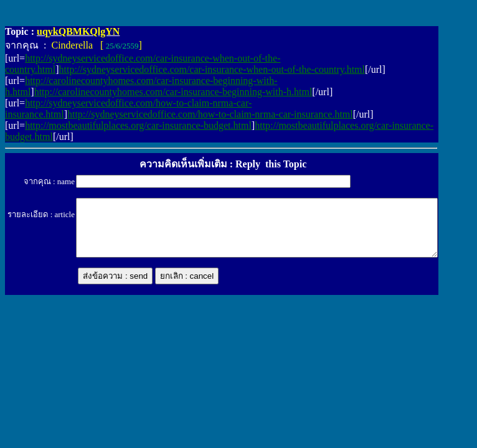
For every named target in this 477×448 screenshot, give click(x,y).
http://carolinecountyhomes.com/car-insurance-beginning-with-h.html (173, 92)
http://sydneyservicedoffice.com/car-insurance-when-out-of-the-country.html (212, 69)
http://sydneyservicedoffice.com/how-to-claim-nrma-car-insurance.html (210, 114)
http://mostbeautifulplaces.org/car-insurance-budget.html (138, 125)
